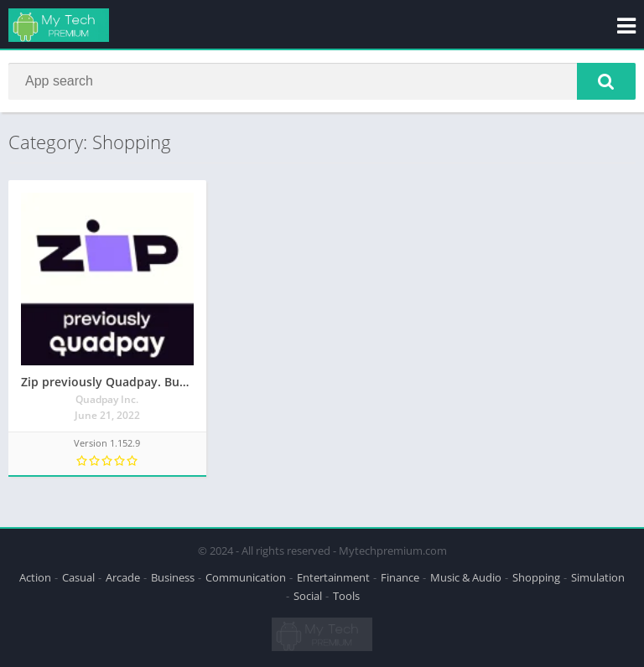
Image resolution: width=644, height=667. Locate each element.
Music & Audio (466, 577)
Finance (400, 577)
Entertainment (333, 577)
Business (173, 577)
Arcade (123, 577)
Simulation (598, 577)
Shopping (536, 577)
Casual (78, 577)
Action (35, 577)
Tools (346, 596)
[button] (606, 81)
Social (308, 596)
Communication (246, 577)
